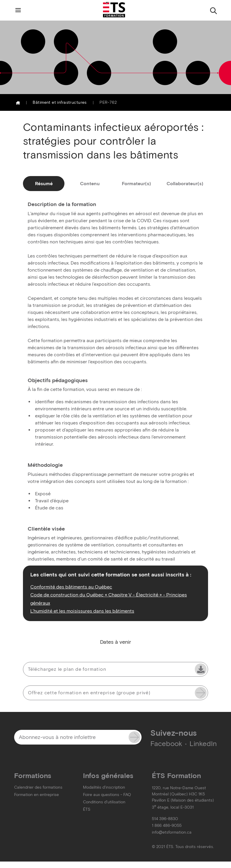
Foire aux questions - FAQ (107, 795)
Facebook (166, 744)
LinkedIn (203, 744)
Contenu (90, 184)
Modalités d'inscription (104, 787)
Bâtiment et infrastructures (60, 102)
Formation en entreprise (36, 795)
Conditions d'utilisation (104, 802)
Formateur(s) (136, 184)
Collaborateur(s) (185, 184)
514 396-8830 (165, 819)
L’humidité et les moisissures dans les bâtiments (82, 611)
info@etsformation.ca (172, 832)
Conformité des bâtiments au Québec (71, 587)
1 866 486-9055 (167, 826)
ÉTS (87, 809)
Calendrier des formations (38, 787)
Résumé (44, 184)
